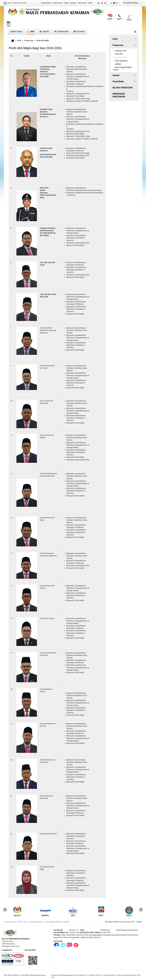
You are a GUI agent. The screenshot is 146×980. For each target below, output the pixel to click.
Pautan (66, 3)
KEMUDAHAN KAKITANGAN (119, 95)
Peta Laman (82, 3)
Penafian (66, 922)
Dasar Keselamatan (36, 922)
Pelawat (79, 32)
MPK (31, 32)
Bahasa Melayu (132, 3)
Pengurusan (29, 41)
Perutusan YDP (121, 51)
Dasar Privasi (23, 922)
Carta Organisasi (121, 61)
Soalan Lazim (57, 3)
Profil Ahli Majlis (121, 57)
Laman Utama (16, 32)
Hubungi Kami (46, 3)
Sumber (116, 75)
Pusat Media (118, 81)
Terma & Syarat (10, 922)
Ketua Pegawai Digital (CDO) (123, 69)
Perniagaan (61, 32)
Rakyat (44, 32)
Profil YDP (119, 54)
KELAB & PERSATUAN (123, 88)
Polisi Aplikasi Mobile (53, 922)
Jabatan (118, 64)
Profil (115, 39)
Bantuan (73, 3)
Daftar (90, 3)
